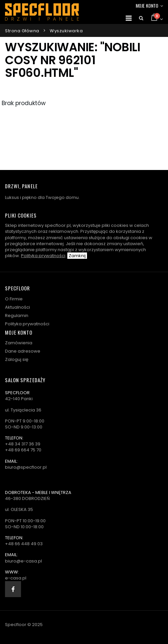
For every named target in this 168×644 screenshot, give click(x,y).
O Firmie (14, 299)
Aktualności (17, 307)
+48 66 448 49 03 (24, 544)
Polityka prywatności (43, 256)
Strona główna (22, 31)
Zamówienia (19, 343)
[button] (141, 18)
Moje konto (147, 5)
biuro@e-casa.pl (23, 561)
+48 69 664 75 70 (23, 450)
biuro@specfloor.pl (26, 467)
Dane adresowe (23, 351)
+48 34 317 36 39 (23, 444)
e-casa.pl (16, 578)
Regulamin (17, 316)
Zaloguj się (17, 359)
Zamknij (77, 256)
